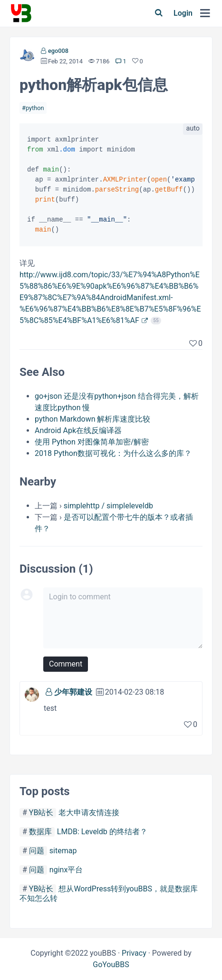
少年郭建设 (73, 692)
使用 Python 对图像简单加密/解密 (92, 442)
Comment (66, 664)
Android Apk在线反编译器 (78, 430)
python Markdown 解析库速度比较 (92, 419)
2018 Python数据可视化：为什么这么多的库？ (113, 453)
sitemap (63, 851)
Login (183, 13)
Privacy (134, 953)
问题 (37, 851)
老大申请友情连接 (89, 813)
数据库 (40, 832)
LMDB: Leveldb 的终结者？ (102, 832)
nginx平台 (66, 870)
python (35, 108)
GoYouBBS (111, 965)
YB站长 (41, 813)
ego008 (58, 51)
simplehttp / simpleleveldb (108, 506)
